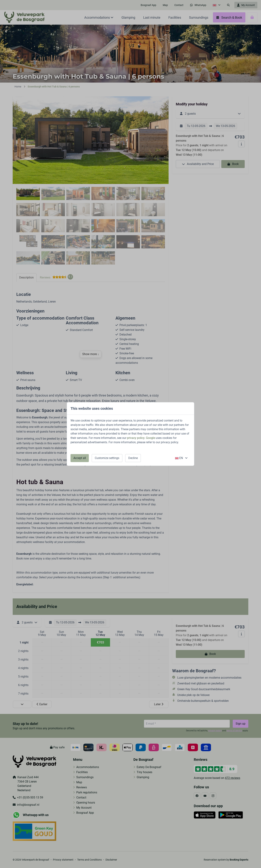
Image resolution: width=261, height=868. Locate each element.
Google (150, 438)
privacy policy (136, 438)
